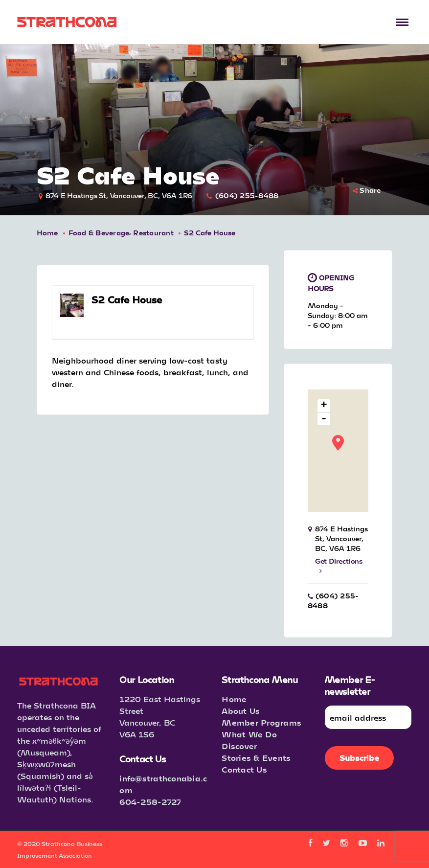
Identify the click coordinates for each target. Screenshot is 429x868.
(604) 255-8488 (247, 195)
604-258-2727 (150, 802)
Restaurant (153, 233)
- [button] (324, 419)
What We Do (249, 734)
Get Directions (339, 566)
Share (367, 190)
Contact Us (244, 769)
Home (47, 233)
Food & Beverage (99, 233)
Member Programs (261, 722)
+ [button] (324, 406)
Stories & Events (256, 758)
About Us (241, 711)
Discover (239, 746)
